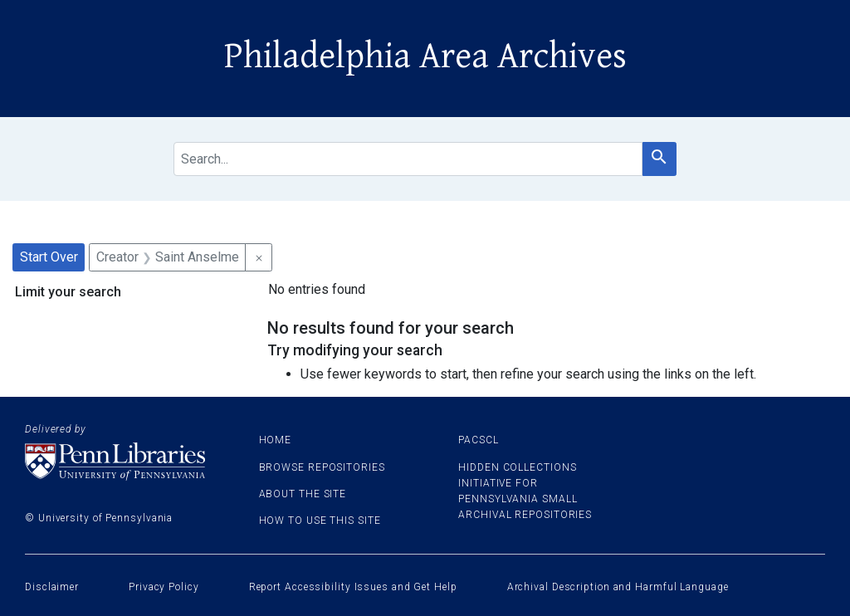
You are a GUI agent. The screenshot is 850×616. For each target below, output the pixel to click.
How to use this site (320, 521)
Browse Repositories (322, 467)
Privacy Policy (164, 587)
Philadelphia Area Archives (425, 56)
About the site (303, 494)
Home (276, 440)
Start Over (49, 257)
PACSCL (478, 440)
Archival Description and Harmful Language (618, 587)
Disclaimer (52, 587)
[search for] (408, 159)
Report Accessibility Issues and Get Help (353, 587)
